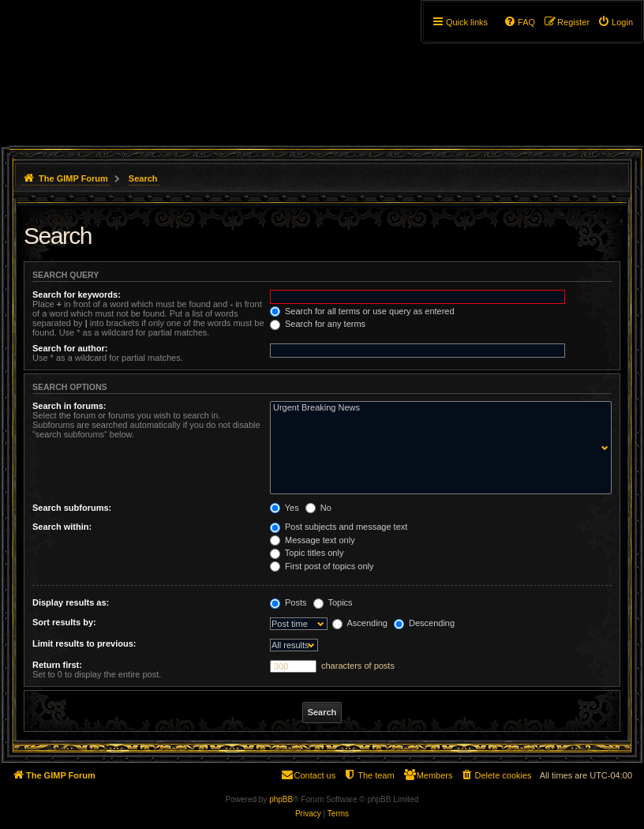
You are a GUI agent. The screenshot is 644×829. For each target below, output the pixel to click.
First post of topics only (322, 566)
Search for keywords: (77, 294)
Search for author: (70, 348)
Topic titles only (307, 553)
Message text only (313, 540)
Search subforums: (72, 508)
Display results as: (71, 602)
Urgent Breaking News (437, 408)
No (318, 508)
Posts (288, 602)
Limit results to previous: (84, 643)
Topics (333, 602)
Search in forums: (69, 406)
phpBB (281, 799)
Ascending (360, 623)
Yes (285, 508)
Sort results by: (64, 622)
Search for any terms (318, 324)
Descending (424, 623)
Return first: (57, 665)
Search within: (62, 527)
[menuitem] (615, 22)
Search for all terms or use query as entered (362, 311)
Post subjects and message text (339, 527)
